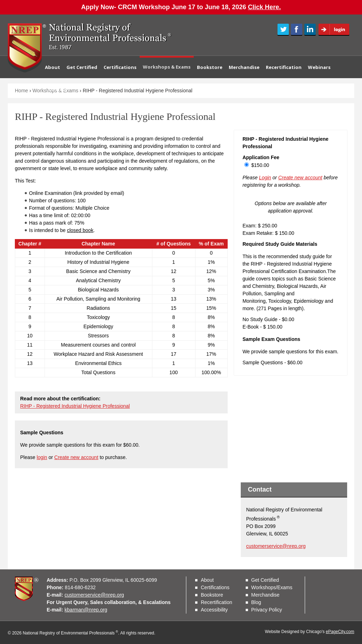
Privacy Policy (267, 610)
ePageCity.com (340, 632)
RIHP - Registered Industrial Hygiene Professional (75, 406)
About (52, 67)
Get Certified (82, 67)
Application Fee (261, 157)
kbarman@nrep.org (86, 610)
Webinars (319, 67)
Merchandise (244, 67)
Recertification (284, 67)
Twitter (283, 30)
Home (21, 91)
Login (336, 30)
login (42, 457)
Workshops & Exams (167, 67)
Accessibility (214, 610)
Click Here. (264, 7)
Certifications (120, 67)
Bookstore (210, 67)
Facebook (297, 30)
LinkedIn (310, 30)
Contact (58, 89)
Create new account (77, 457)
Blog (256, 602)
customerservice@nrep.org (276, 546)
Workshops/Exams (272, 587)
